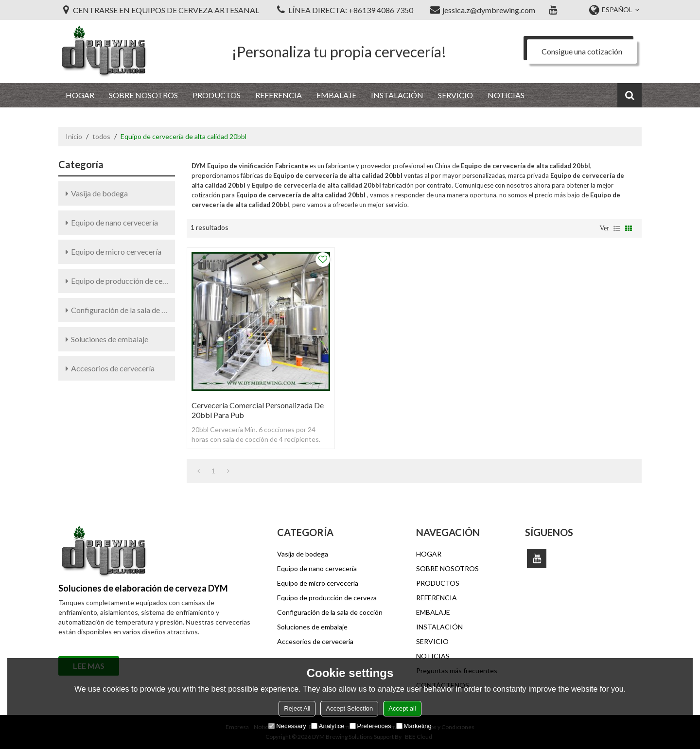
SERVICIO (455, 95)
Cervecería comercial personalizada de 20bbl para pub (258, 410)
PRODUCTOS (217, 95)
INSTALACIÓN (397, 95)
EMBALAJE (336, 95)
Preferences (370, 726)
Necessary (287, 726)
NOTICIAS (506, 95)
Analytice (328, 726)
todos (101, 136)
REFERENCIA (279, 95)
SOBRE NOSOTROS (143, 95)
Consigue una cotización (582, 51)
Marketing (414, 726)
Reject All (297, 708)
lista (617, 228)
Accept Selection (349, 708)
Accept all (402, 708)
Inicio (74, 136)
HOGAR (80, 95)
